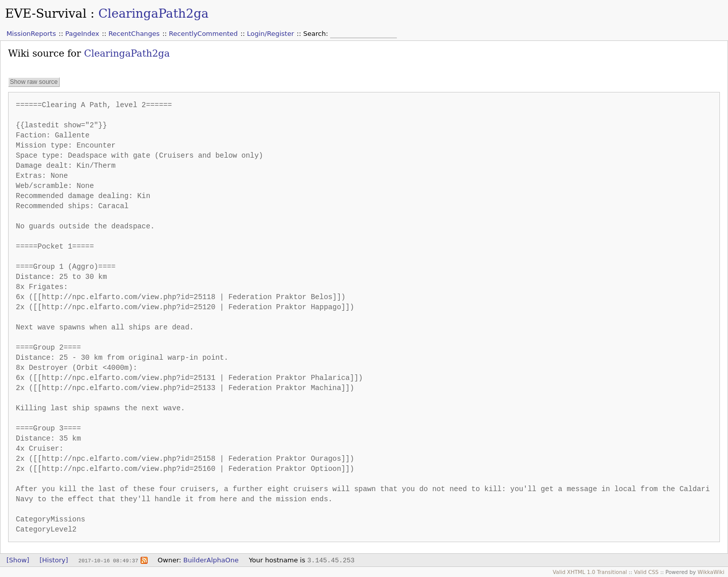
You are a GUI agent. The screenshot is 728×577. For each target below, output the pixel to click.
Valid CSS (646, 572)
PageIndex (82, 34)
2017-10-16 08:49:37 (108, 560)
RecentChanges (134, 34)
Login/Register (271, 34)
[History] (54, 560)
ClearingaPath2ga (153, 14)
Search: (317, 34)
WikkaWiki (711, 572)
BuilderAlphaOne (211, 560)
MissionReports (31, 34)
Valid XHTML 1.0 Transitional (590, 572)
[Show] (18, 560)
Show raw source (34, 82)
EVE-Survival (46, 14)
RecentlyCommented (203, 34)
